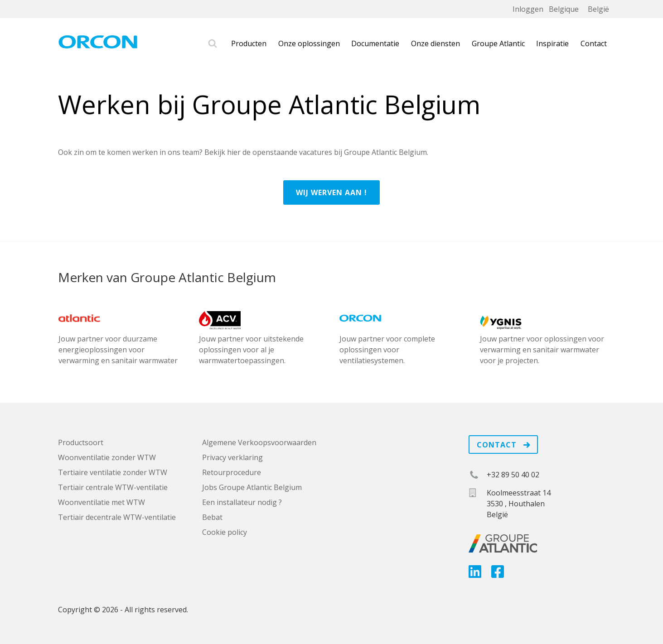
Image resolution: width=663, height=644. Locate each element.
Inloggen (528, 9)
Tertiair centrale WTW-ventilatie (113, 487)
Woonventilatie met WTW (102, 502)
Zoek (213, 44)
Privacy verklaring (232, 457)
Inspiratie (552, 43)
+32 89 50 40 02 (513, 475)
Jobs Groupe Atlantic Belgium (252, 487)
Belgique (564, 9)
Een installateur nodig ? (242, 502)
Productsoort (81, 442)
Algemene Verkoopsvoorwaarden (259, 442)
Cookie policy (225, 532)
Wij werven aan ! (331, 192)
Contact (594, 43)
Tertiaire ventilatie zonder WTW (113, 472)
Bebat (212, 517)
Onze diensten (436, 43)
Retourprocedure (232, 472)
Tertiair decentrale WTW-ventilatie (117, 517)
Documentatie (375, 43)
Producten (249, 43)
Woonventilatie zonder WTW (107, 457)
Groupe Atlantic (498, 43)
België (598, 9)
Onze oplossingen (309, 43)
